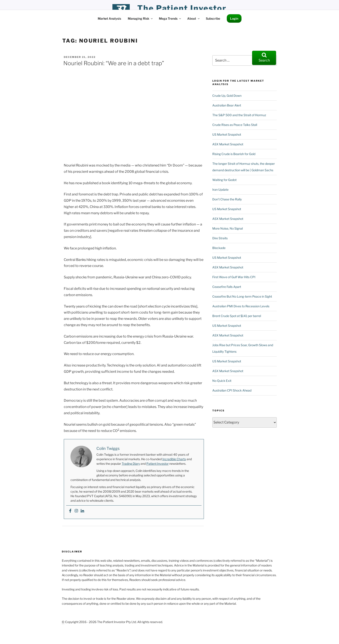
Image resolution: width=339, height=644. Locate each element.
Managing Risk (141, 18)
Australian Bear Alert (227, 105)
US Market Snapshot (227, 134)
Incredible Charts (174, 459)
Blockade (219, 248)
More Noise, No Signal (228, 228)
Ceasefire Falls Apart (227, 287)
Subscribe (213, 18)
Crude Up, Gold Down (227, 96)
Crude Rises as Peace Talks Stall (235, 125)
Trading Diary (131, 464)
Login (234, 18)
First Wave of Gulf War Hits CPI (234, 277)
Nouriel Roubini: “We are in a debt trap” (114, 63)
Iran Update (220, 190)
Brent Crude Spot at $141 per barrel (237, 316)
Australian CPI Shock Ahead (232, 390)
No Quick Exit (222, 381)
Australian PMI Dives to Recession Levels (241, 306)
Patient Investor (158, 464)
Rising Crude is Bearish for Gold (234, 154)
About (194, 18)
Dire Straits (220, 238)
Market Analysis (109, 18)
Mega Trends (170, 18)
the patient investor (182, 8)
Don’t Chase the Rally (227, 199)
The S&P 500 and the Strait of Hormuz (239, 115)
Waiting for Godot (224, 180)
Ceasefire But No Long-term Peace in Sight (242, 296)
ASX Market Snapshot (228, 144)
